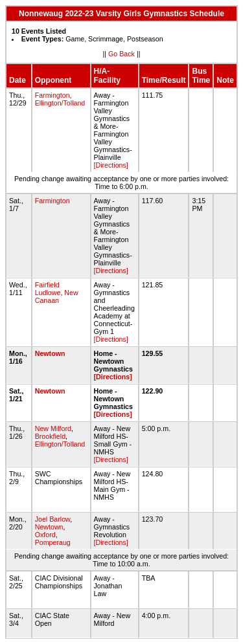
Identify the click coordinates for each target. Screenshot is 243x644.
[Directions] (111, 165)
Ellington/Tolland (60, 103)
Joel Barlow (53, 519)
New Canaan (57, 296)
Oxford (45, 535)
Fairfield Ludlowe (48, 289)
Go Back (121, 54)
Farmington (52, 95)
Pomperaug (53, 542)
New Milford (53, 428)
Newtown (50, 353)
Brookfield (50, 436)
